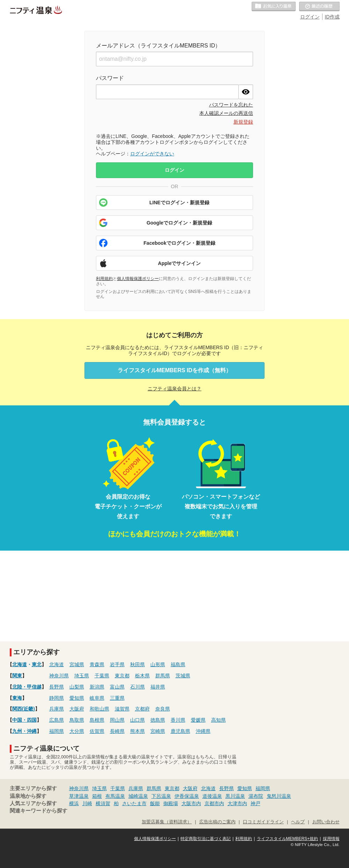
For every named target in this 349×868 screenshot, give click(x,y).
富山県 (117, 687)
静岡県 (57, 698)
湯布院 (256, 796)
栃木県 (142, 676)
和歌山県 (99, 709)
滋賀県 (122, 709)
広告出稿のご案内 (217, 822)
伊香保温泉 (187, 796)
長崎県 (117, 731)
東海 (17, 698)
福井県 (158, 687)
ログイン (310, 17)
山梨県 (77, 687)
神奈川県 (59, 676)
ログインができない (152, 154)
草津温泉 (79, 796)
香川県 (178, 720)
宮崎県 (158, 731)
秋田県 (138, 664)
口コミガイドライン (263, 822)
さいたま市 (134, 803)
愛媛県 (198, 720)
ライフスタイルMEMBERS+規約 (288, 839)
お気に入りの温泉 (274, 7)
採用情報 (331, 839)
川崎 (87, 803)
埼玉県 (82, 676)
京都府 (142, 709)
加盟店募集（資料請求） (167, 822)
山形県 (158, 664)
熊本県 (138, 731)
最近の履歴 (319, 7)
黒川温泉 (235, 796)
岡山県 (117, 720)
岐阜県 (97, 698)
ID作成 (332, 17)
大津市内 (237, 803)
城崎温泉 (138, 796)
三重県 (117, 698)
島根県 (97, 720)
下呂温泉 (161, 796)
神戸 (255, 803)
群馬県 (163, 676)
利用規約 (104, 279)
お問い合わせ (326, 822)
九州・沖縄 (24, 731)
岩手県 (117, 664)
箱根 (97, 796)
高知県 (218, 720)
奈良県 (163, 709)
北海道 (20, 664)
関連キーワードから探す (39, 811)
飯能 (155, 803)
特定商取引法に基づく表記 (206, 839)
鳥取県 (77, 720)
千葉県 (102, 676)
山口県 (138, 720)
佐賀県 (97, 731)
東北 (37, 664)
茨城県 (183, 676)
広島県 (57, 720)
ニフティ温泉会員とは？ (174, 389)
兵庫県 (57, 709)
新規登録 (243, 122)
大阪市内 (191, 803)
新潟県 (97, 687)
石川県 (138, 687)
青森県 (97, 664)
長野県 (57, 687)
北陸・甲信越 (27, 687)
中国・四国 (24, 720)
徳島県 (158, 720)
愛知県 (77, 698)
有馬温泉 (115, 796)
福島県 (178, 664)
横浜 (74, 803)
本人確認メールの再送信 (226, 113)
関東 (17, 676)
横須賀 (103, 803)
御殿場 (171, 803)
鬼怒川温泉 (279, 796)
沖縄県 (203, 731)
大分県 (77, 731)
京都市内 (214, 803)
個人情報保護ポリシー (138, 279)
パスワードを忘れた (231, 105)
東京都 (122, 676)
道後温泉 (212, 796)
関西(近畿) (24, 709)
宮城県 (77, 664)
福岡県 (57, 731)
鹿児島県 (180, 731)
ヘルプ (298, 822)
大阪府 (77, 709)
